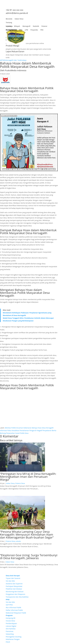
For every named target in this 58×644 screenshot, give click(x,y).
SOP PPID (9, 605)
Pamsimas (10, 631)
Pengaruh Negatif (36, 430)
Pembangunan (11, 30)
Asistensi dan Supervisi (14, 584)
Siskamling (10, 634)
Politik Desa (24, 433)
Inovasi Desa (10, 621)
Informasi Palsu (6, 430)
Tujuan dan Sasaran (13, 578)
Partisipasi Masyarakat (14, 586)
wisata (18, 541)
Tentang (9, 23)
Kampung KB (11, 618)
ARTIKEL (3, 60)
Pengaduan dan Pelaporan (16, 594)
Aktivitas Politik (10, 428)
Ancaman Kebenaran (24, 428)
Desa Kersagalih (48, 428)
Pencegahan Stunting (14, 637)
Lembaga (9, 27)
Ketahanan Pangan (13, 639)
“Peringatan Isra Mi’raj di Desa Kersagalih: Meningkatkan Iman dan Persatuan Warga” (28, 477)
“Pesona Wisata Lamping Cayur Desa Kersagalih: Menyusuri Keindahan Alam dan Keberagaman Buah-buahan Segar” (27, 534)
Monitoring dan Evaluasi (15, 592)
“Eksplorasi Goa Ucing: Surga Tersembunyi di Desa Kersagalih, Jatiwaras (29, 557)
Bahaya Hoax (37, 428)
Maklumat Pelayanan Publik (16, 613)
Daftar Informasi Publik (14, 610)
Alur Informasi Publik (13, 607)
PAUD (8, 642)
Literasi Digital (11, 626)
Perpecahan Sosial (13, 433)
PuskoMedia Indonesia (16, 70)
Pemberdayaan (11, 623)
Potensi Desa (20, 483)
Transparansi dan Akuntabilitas (17, 597)
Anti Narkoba (11, 629)
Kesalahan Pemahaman (20, 430)
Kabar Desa (19, 19)
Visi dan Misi (10, 581)
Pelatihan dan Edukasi (14, 589)
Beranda (9, 19)
